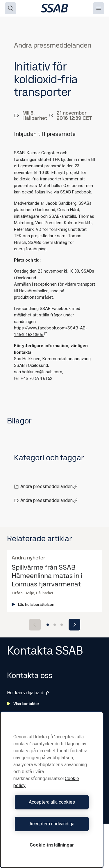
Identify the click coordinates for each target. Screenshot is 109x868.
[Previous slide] (35, 625)
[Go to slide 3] (62, 625)
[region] (52, 790)
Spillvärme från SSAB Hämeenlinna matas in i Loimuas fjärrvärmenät (47, 576)
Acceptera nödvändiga (52, 824)
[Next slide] (74, 625)
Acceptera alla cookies (52, 802)
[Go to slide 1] (48, 625)
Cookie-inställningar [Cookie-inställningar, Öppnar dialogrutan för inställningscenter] (52, 845)
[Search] (10, 8)
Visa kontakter (23, 704)
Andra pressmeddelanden (49, 486)
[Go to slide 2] (55, 625)
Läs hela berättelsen (33, 604)
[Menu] (99, 8)
